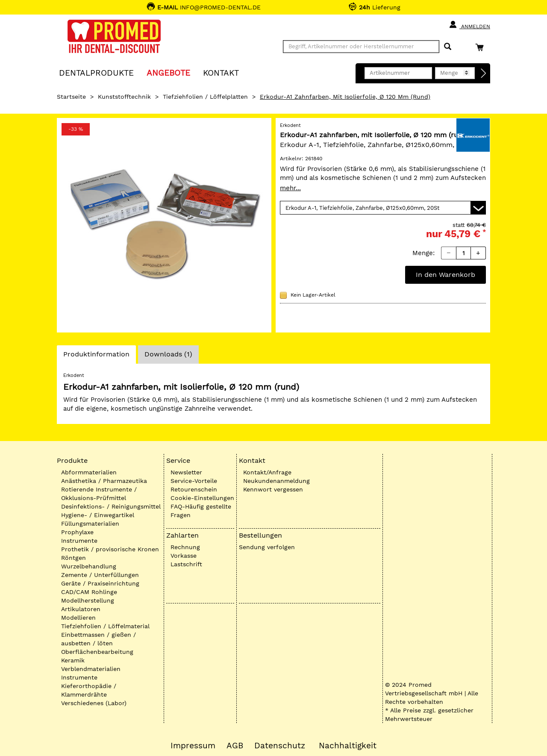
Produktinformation (96, 356)
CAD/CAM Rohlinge (89, 592)
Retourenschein (194, 489)
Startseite (71, 97)
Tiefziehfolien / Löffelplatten (205, 97)
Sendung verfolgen (267, 547)
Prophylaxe (77, 532)
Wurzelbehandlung (89, 566)
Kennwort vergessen (273, 489)
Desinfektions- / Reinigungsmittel (111, 506)
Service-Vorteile (194, 481)
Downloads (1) (168, 354)
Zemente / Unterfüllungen (100, 575)
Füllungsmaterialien (90, 524)
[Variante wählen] (383, 208)
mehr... (290, 188)
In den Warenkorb (446, 275)
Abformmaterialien (89, 472)
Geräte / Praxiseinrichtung (100, 583)
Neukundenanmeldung (276, 481)
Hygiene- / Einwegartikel (98, 515)
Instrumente (79, 541)
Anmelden (469, 25)
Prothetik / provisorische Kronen (110, 549)
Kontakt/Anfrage (267, 472)
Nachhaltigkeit (348, 746)
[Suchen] (448, 47)
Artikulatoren (81, 609)
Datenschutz (280, 746)
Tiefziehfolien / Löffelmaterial (105, 626)
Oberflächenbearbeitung (97, 652)
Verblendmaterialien (91, 669)
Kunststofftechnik (124, 97)
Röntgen (74, 558)
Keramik (73, 660)
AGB (235, 746)
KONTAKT (221, 72)
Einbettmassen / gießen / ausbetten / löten (99, 639)
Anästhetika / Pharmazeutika (104, 481)
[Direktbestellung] (484, 74)
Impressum (193, 746)
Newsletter (186, 472)
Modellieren (78, 618)
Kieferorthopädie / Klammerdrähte (89, 690)
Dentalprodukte (96, 72)
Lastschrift (186, 564)
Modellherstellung (88, 600)
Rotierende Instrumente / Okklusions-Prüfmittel (99, 494)
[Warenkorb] (482, 47)
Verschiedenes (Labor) (94, 703)
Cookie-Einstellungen (202, 498)
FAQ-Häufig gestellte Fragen (201, 511)
